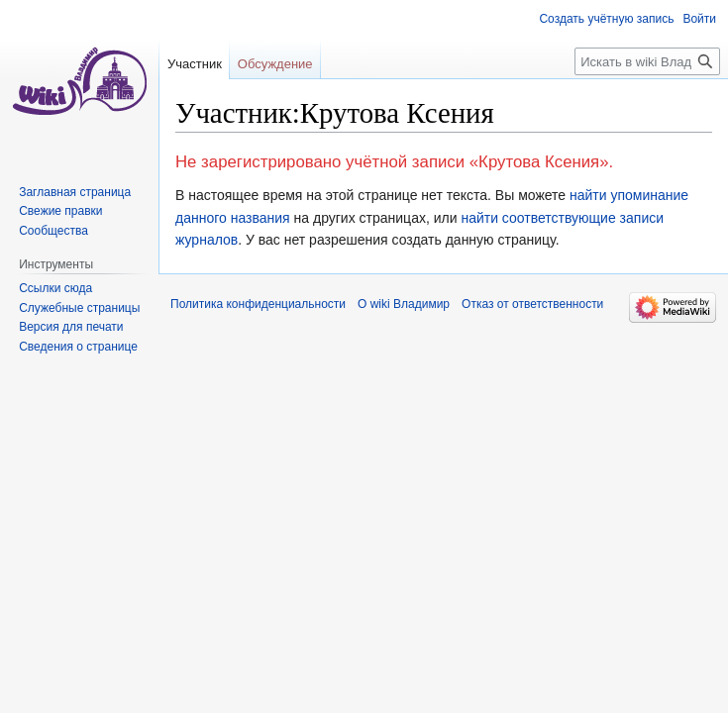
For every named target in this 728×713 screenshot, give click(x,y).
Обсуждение (275, 64)
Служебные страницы (79, 308)
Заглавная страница (75, 192)
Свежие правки (60, 211)
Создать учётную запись (606, 19)
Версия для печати (71, 327)
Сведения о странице (78, 347)
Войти (699, 19)
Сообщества (53, 231)
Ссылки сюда (55, 288)
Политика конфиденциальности (258, 304)
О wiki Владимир (404, 304)
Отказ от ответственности (532, 304)
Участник (195, 64)
